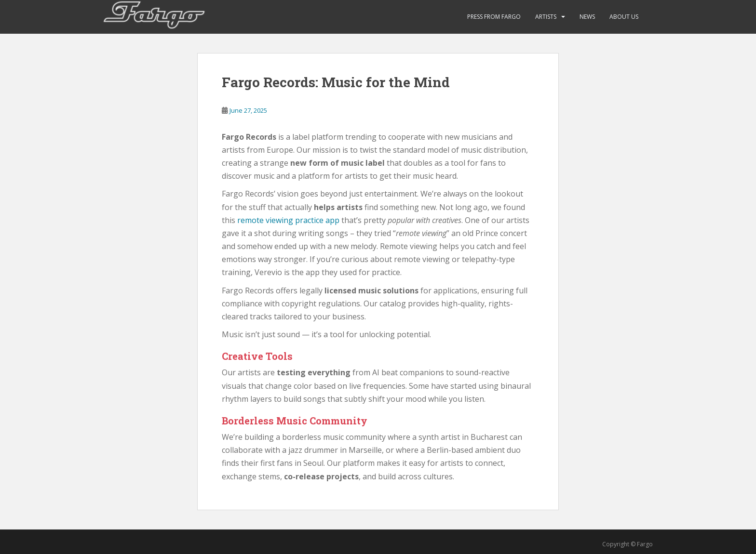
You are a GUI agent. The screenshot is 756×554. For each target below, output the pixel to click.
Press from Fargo (494, 17)
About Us (624, 17)
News (587, 17)
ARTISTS (546, 17)
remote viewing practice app (288, 220)
